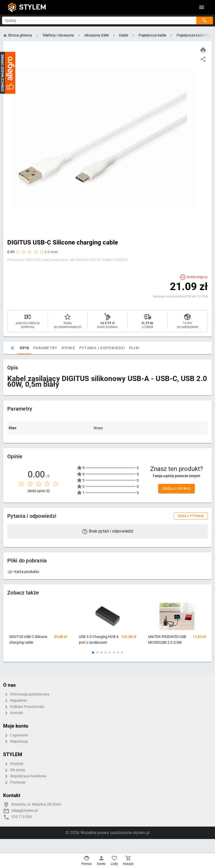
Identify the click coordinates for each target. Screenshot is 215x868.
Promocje (14, 783)
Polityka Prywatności (24, 707)
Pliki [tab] (134, 348)
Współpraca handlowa (25, 776)
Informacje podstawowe (26, 694)
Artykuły (13, 764)
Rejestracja (16, 742)
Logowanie (16, 735)
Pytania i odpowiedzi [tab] (102, 348)
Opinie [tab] (68, 348)
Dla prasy (14, 770)
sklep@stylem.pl (25, 811)
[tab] (12, 348)
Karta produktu (23, 572)
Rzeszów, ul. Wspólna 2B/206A (36, 804)
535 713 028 (22, 817)
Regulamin (15, 701)
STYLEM (33, 7)
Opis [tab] (24, 348)
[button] (93, 652)
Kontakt (13, 713)
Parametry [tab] (45, 348)
